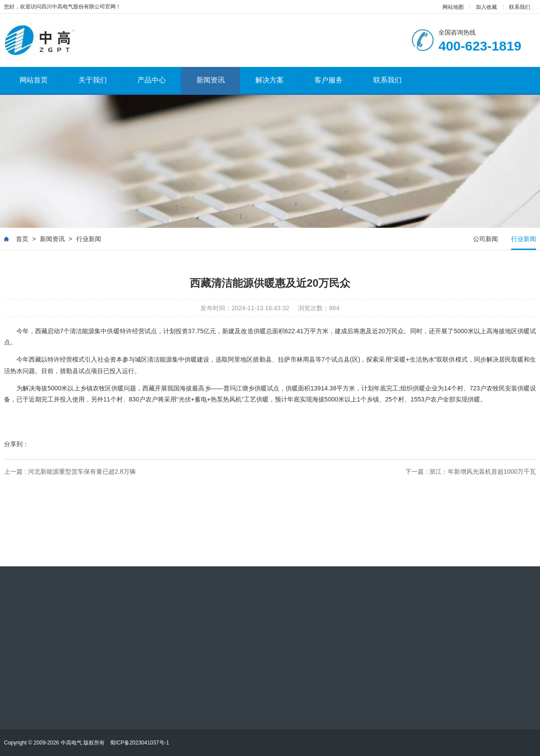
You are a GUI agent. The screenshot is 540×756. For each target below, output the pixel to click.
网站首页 (41, 80)
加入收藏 (486, 7)
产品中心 (159, 80)
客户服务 (336, 80)
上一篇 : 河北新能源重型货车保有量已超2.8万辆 (70, 472)
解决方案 (277, 80)
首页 (22, 239)
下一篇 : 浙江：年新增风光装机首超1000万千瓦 (471, 472)
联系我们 (520, 7)
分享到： (16, 444)
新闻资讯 (211, 80)
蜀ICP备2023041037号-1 (139, 743)
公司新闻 (485, 239)
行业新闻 (89, 239)
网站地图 (453, 7)
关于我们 (100, 80)
